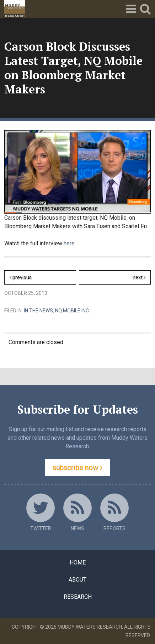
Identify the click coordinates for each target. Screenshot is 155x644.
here (69, 243)
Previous (21, 277)
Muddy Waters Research (90, 627)
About (77, 580)
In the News (38, 311)
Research (78, 597)
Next (142, 279)
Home (78, 563)
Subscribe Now (77, 467)
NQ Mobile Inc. (73, 311)
